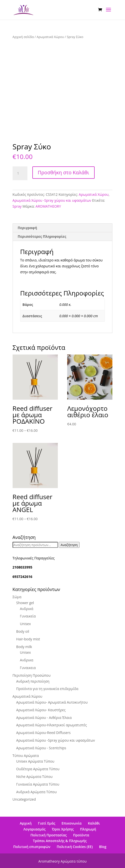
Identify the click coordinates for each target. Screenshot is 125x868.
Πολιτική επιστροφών (32, 847)
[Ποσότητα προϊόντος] (20, 173)
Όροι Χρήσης (63, 829)
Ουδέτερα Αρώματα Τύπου (38, 769)
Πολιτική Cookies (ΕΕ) (75, 847)
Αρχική (26, 823)
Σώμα (17, 597)
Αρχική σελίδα (23, 37)
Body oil (23, 631)
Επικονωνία (72, 823)
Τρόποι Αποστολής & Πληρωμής (60, 841)
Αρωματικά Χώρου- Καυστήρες (41, 710)
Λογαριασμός (34, 829)
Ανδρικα (27, 660)
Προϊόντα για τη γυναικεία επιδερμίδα (47, 689)
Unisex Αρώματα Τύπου (35, 761)
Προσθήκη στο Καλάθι (63, 172)
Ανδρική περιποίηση (33, 681)
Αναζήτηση (69, 545)
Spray (17, 206)
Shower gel (25, 603)
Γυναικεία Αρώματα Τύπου (38, 784)
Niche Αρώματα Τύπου (34, 777)
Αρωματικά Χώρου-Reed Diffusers (43, 733)
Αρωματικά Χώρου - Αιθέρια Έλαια (44, 718)
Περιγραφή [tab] (28, 228)
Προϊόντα (81, 835)
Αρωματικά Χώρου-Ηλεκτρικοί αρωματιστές (52, 725)
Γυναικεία (28, 616)
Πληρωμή (88, 829)
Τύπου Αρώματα (26, 756)
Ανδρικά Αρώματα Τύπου (37, 792)
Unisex (25, 624)
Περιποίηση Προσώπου (32, 675)
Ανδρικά (27, 609)
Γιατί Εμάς (47, 823)
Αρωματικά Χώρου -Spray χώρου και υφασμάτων (52, 200)
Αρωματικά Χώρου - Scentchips (41, 748)
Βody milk (24, 647)
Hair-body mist (28, 639)
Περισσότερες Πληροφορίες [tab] (42, 236)
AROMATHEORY (48, 206)
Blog (103, 847)
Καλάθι (94, 823)
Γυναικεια (28, 668)
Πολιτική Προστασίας (49, 835)
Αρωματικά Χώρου (50, 37)
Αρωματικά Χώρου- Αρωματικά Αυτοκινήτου (52, 702)
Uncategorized (24, 799)
